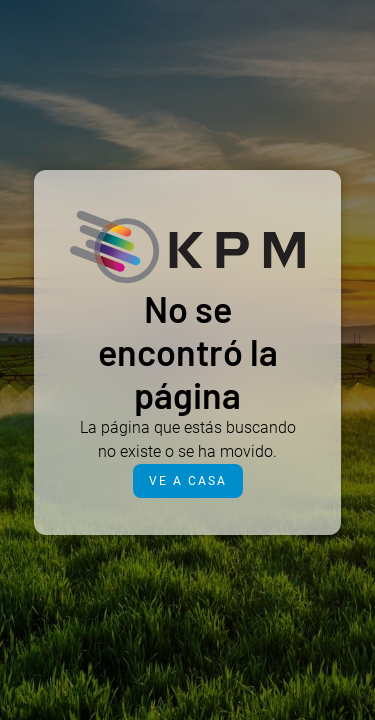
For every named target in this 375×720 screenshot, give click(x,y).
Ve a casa (188, 481)
